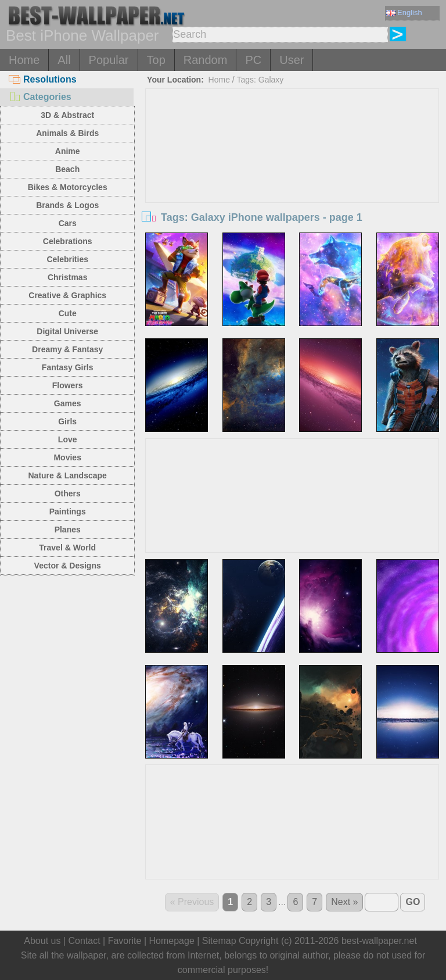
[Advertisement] (292, 176)
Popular (109, 60)
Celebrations (68, 241)
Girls (67, 421)
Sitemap (219, 941)
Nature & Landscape (68, 475)
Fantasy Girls (68, 367)
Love (68, 439)
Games (68, 403)
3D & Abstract (67, 115)
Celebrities (67, 259)
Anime (68, 151)
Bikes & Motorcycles (68, 187)
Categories (40, 97)
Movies (67, 457)
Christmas (67, 277)
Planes (68, 530)
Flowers (68, 385)
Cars (68, 223)
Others (68, 493)
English (404, 12)
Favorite (125, 941)
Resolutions (43, 79)
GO (413, 902)
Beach (67, 169)
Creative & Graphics (67, 295)
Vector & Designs (68, 566)
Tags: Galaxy (260, 80)
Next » (344, 902)
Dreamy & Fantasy (67, 349)
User (292, 60)
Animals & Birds (67, 133)
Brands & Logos (67, 205)
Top (156, 60)
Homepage (172, 941)
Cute (68, 313)
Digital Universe (67, 331)
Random (206, 60)
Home (24, 60)
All (64, 60)
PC (253, 60)
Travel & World (67, 548)
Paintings (68, 512)
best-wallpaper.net (379, 941)
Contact (84, 941)
